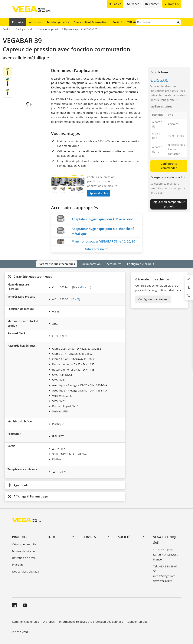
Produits (18, 22)
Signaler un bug (137, 621)
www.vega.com (163, 580)
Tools (52, 537)
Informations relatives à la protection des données (91, 621)
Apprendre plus (99, 193)
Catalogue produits (24, 544)
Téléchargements (58, 22)
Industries (35, 22)
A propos (49, 621)
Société (117, 22)
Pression (17, 564)
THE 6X (133, 22)
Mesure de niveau (23, 551)
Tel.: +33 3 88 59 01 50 (165, 569)
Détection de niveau (25, 558)
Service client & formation (91, 22)
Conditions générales (25, 621)
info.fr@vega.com (164, 576)
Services (89, 537)
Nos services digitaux (25, 571)
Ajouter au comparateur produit (169, 204)
